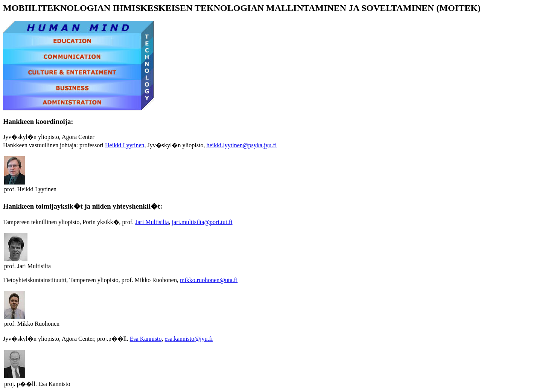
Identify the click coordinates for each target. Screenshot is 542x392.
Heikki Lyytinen (125, 145)
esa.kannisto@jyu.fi (189, 339)
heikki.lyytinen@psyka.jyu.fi (241, 145)
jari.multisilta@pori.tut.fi (202, 222)
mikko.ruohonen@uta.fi (209, 280)
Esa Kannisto (146, 339)
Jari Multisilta (152, 222)
